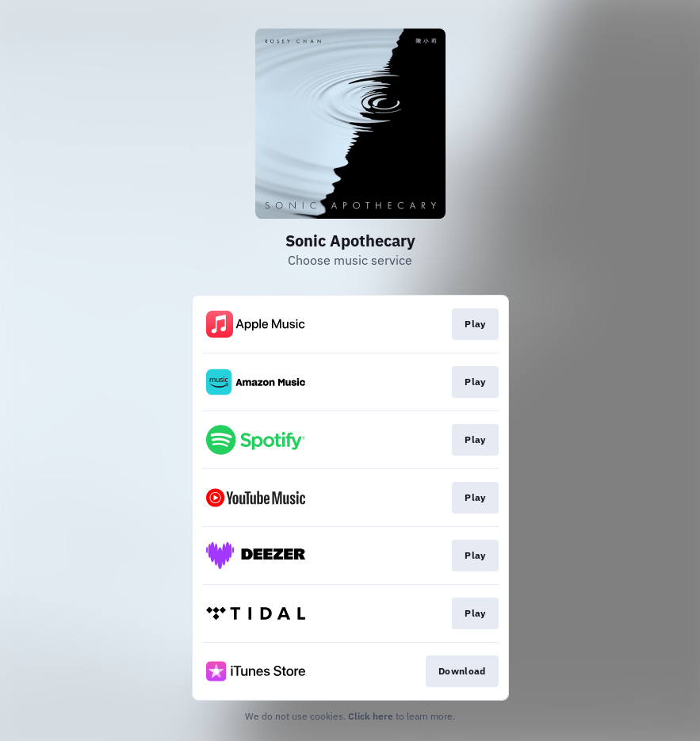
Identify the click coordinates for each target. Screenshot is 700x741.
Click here (371, 716)
